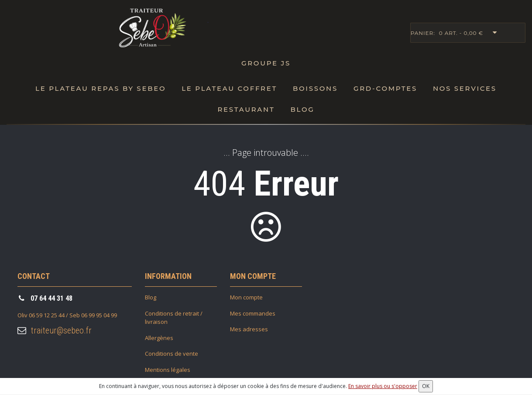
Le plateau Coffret (229, 88)
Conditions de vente (172, 354)
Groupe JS (266, 63)
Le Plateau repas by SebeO (101, 88)
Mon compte (246, 297)
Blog (302, 109)
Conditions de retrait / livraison (174, 318)
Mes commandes (253, 313)
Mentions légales (168, 370)
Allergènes (159, 338)
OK (426, 386)
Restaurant (246, 109)
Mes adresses (249, 329)
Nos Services (465, 88)
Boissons (315, 88)
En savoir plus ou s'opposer (383, 386)
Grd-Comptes (385, 88)
